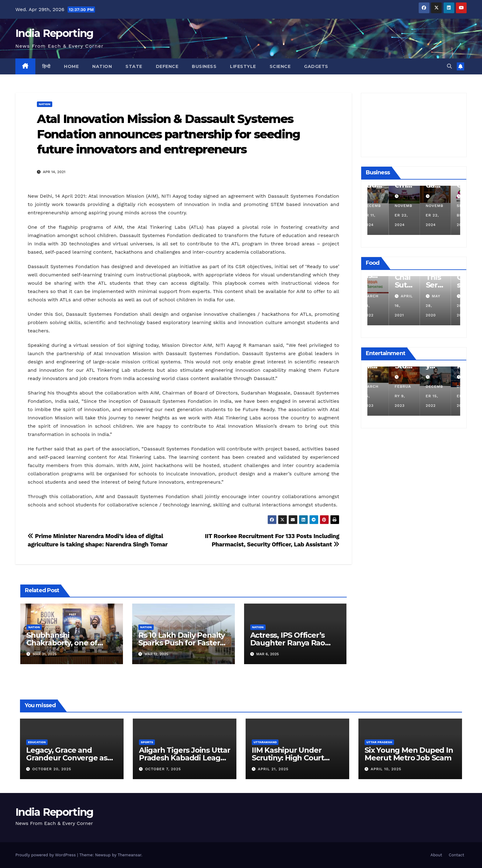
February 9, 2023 (413, 396)
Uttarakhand (265, 742)
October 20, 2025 (52, 769)
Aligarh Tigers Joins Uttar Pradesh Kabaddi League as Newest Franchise (185, 758)
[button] (449, 66)
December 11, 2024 (382, 215)
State (134, 66)
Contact (456, 855)
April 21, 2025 (273, 769)
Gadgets (316, 66)
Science (280, 66)
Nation (102, 66)
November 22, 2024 (413, 215)
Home (71, 66)
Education (37, 742)
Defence (167, 66)
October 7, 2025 (163, 769)
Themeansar (130, 855)
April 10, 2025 (386, 769)
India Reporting (54, 33)
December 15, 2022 (444, 396)
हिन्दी (46, 66)
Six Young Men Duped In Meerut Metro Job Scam (409, 754)
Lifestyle (243, 66)
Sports (147, 742)
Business (204, 66)
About (436, 855)
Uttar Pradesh (379, 742)
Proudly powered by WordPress (46, 855)
